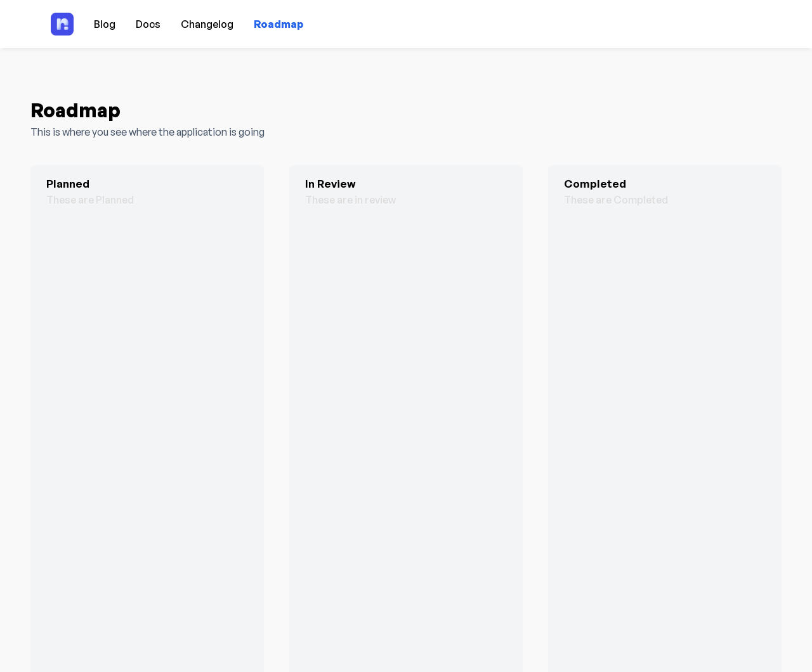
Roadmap (278, 24)
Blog (105, 24)
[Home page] (62, 24)
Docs (148, 24)
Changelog (207, 24)
